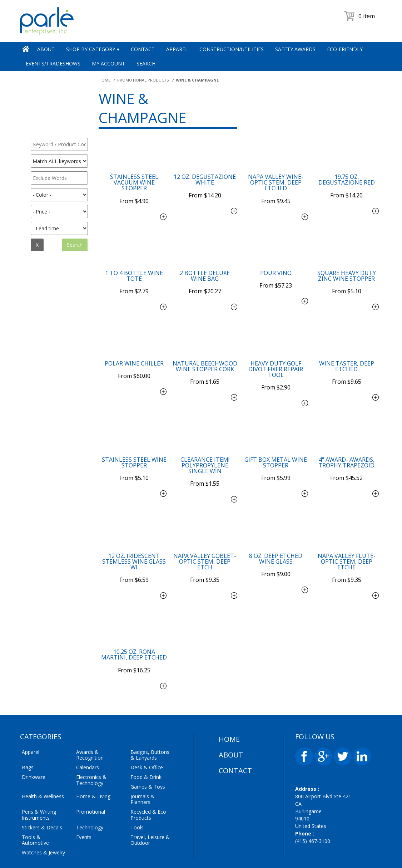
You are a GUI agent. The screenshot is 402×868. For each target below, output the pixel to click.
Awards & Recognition (90, 724)
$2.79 (134, 281)
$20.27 (205, 281)
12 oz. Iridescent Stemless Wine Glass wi (134, 541)
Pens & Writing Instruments (39, 784)
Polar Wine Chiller (134, 353)
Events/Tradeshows (53, 63)
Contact (143, 49)
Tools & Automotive (35, 809)
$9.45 (276, 196)
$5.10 (347, 281)
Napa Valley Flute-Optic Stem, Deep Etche (347, 541)
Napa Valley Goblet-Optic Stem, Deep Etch (205, 541)
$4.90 (134, 196)
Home (26, 49)
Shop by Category (91, 49)
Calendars (88, 737)
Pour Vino (276, 268)
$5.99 (276, 457)
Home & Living (93, 766)
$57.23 (276, 275)
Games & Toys (148, 756)
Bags (28, 737)
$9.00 (276, 549)
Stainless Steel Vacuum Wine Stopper (134, 182)
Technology (90, 797)
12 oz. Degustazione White (205, 180)
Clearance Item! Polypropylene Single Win (205, 450)
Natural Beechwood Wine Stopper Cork (205, 356)
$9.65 (347, 367)
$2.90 (276, 372)
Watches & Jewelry (43, 822)
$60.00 (134, 361)
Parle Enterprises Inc (199, 857)
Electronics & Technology (91, 750)
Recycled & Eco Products (148, 784)
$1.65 (205, 367)
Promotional (91, 781)
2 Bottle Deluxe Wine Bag (205, 271)
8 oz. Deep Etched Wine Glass (276, 538)
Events (84, 806)
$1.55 (205, 463)
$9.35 (205, 554)
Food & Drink (146, 747)
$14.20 (205, 190)
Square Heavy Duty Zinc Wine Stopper (347, 271)
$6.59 (134, 554)
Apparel (177, 49)
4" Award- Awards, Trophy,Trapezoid (346, 447)
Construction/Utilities (232, 49)
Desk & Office (147, 737)
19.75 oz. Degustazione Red (347, 180)
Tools (137, 797)
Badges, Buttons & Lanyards (150, 724)
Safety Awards (295, 49)
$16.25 (134, 640)
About (46, 49)
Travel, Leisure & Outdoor (150, 809)
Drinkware (34, 747)
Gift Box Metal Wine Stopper (276, 447)
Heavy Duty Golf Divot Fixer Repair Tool (276, 359)
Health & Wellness (43, 766)
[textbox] (59, 144)
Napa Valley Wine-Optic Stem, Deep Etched (276, 182)
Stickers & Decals (42, 797)
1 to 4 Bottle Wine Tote (134, 271)
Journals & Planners (142, 769)
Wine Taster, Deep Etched (347, 356)
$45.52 (346, 457)
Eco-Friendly (345, 49)
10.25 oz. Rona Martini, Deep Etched (134, 629)
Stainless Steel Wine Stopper (134, 447)
